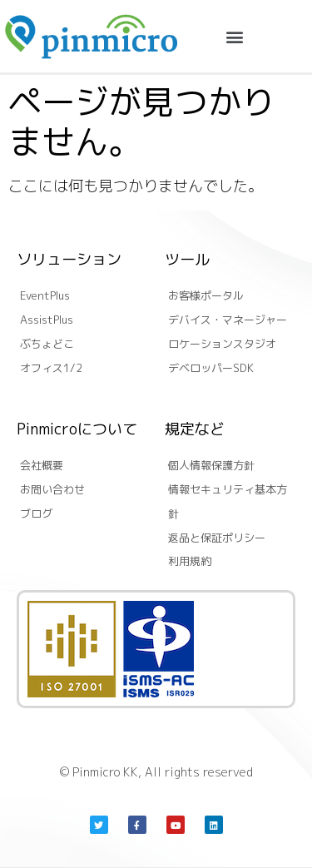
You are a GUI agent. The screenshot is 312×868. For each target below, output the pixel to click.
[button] (235, 36)
